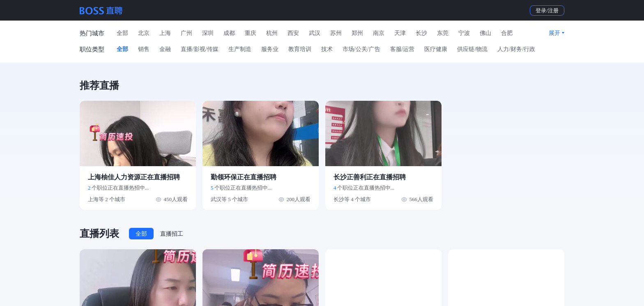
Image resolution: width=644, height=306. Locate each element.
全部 (122, 33)
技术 (327, 49)
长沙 (421, 33)
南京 (379, 33)
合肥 (507, 33)
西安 (293, 33)
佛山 (485, 33)
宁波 (464, 33)
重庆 (251, 33)
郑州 (357, 33)
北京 (144, 33)
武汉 (315, 33)
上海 (165, 33)
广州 (186, 33)
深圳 (208, 33)
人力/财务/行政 (516, 49)
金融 (165, 49)
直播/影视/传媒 (200, 49)
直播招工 (172, 234)
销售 (144, 49)
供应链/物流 (472, 49)
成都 (229, 33)
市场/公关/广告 (361, 49)
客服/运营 (402, 49)
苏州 (336, 33)
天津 (400, 33)
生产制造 (240, 49)
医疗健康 (436, 49)
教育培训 (300, 49)
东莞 (443, 33)
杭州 (272, 33)
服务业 (270, 49)
